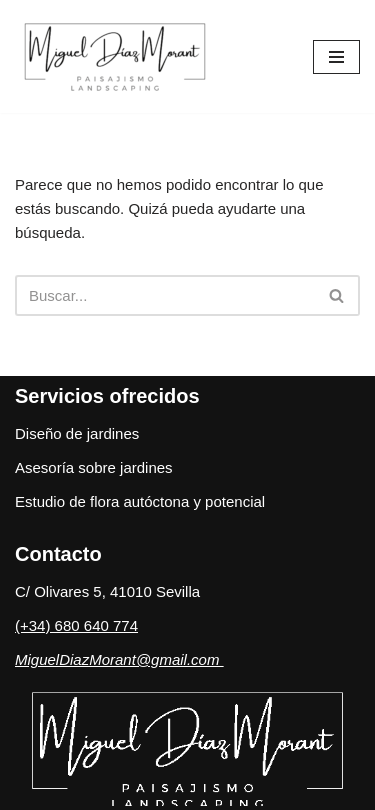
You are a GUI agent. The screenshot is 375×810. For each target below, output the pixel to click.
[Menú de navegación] (336, 57)
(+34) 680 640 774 (76, 625)
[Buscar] (165, 295)
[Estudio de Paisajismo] (120, 56)
